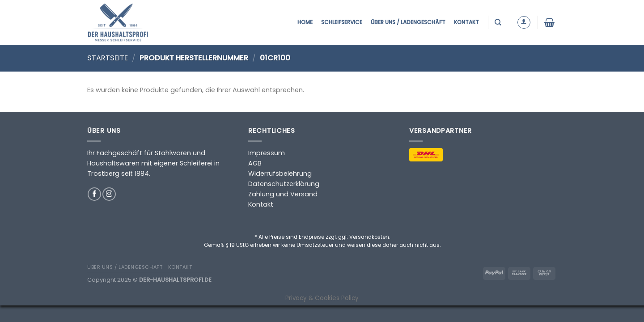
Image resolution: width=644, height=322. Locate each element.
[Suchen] (499, 22)
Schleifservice (342, 22)
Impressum (267, 153)
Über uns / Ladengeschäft (408, 22)
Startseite (108, 58)
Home (305, 22)
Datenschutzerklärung (284, 184)
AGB (255, 163)
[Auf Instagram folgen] (109, 194)
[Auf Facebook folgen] (94, 194)
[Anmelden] (524, 23)
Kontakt (466, 22)
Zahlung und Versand (283, 194)
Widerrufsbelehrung (280, 174)
